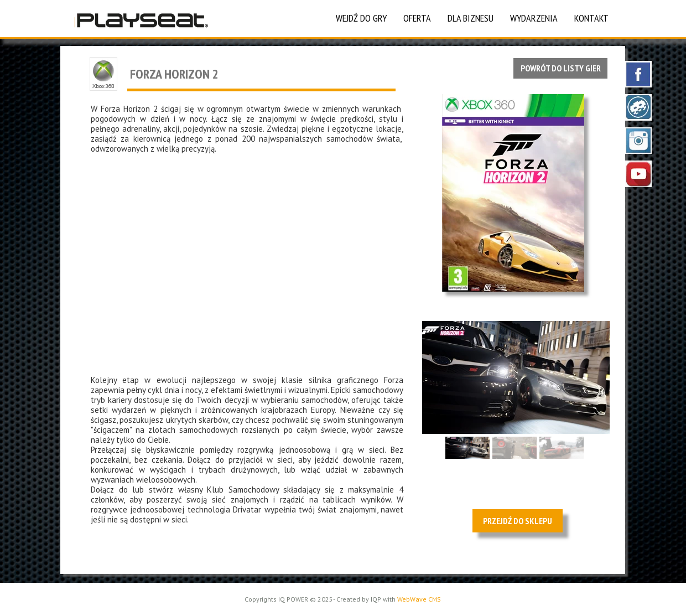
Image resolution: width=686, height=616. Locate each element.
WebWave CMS (419, 599)
